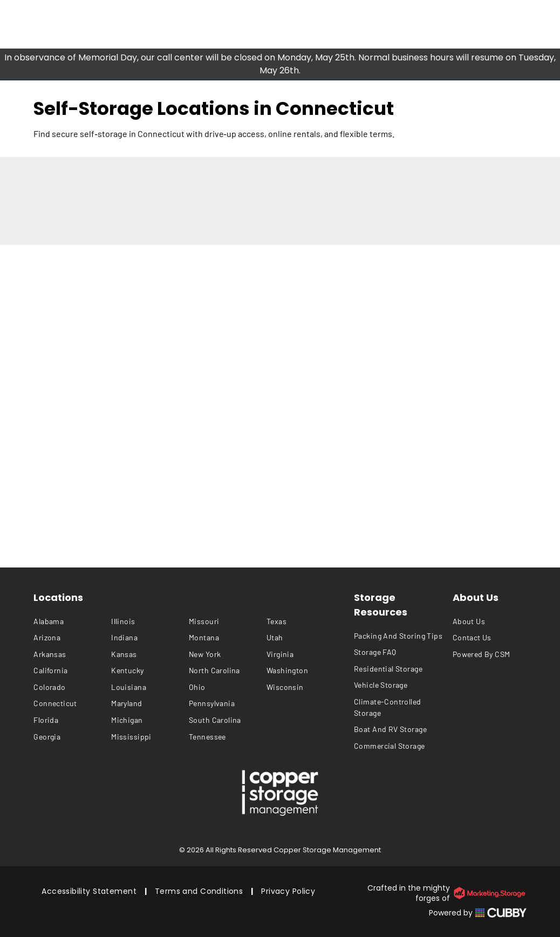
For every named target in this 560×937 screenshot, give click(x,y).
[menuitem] (72, 621)
